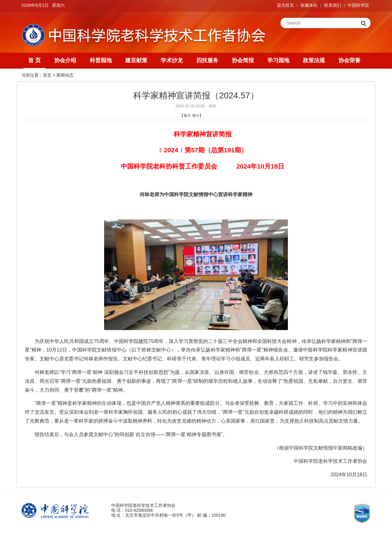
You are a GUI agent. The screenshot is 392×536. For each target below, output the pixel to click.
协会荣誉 (349, 60)
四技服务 (207, 60)
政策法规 (314, 60)
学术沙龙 (172, 60)
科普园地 (101, 60)
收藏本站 (309, 5)
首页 (47, 75)
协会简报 (243, 60)
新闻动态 (65, 75)
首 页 (34, 60)
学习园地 (278, 60)
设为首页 (285, 5)
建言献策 (136, 60)
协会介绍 (65, 60)
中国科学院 (358, 5)
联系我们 (333, 5)
